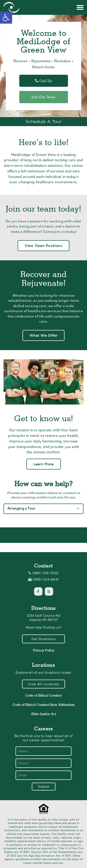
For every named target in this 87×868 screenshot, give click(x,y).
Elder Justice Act (44, 714)
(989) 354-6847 (46, 579)
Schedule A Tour (44, 121)
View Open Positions (43, 246)
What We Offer (43, 335)
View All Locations (43, 684)
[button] (6, 18)
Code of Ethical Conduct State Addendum (44, 705)
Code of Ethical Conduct (43, 695)
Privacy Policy (44, 650)
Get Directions (43, 639)
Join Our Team (43, 97)
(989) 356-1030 (45, 573)
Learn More (44, 464)
